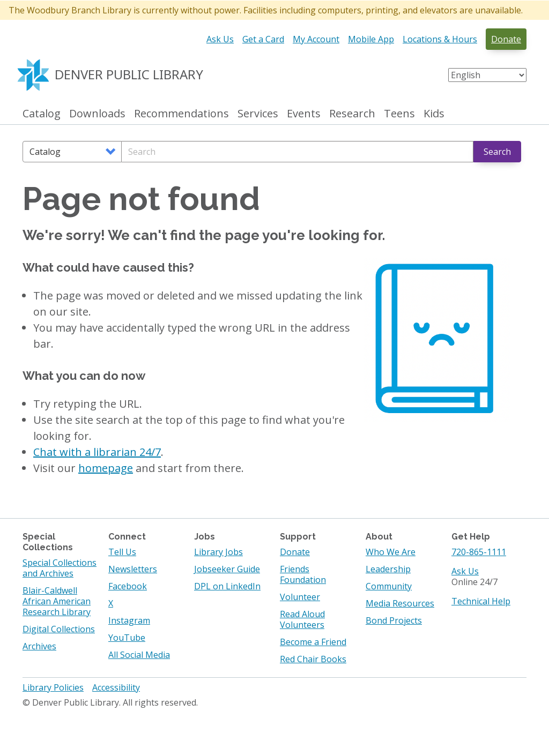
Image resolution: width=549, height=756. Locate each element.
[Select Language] (487, 75)
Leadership (388, 569)
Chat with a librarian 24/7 (97, 452)
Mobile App (371, 39)
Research (352, 114)
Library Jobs (218, 552)
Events (304, 114)
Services (258, 114)
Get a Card (263, 39)
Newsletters (133, 569)
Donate (506, 39)
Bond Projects (394, 620)
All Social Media (139, 655)
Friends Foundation (303, 574)
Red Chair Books (313, 659)
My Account (316, 39)
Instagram (129, 620)
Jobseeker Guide (227, 569)
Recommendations (181, 114)
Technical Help (481, 601)
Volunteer (300, 597)
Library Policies (53, 687)
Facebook (128, 586)
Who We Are (391, 552)
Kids (434, 114)
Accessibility (116, 687)
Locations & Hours (440, 39)
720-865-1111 (479, 552)
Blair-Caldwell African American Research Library (57, 601)
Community (389, 586)
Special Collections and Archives (60, 568)
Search (497, 152)
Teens (399, 114)
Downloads (97, 114)
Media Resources (400, 603)
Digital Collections (59, 629)
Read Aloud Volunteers (302, 619)
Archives (39, 646)
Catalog (42, 114)
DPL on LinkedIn (227, 586)
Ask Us (220, 39)
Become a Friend (313, 642)
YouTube (127, 638)
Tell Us (122, 552)
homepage (106, 468)
